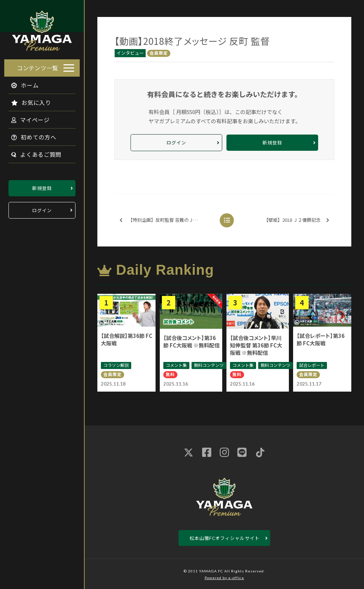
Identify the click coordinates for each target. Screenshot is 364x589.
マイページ (26, 118)
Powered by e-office (224, 578)
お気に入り (27, 100)
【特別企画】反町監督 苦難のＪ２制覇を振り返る (167, 220)
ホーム (21, 83)
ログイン (42, 208)
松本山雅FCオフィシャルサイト (225, 538)
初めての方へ (30, 135)
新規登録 (42, 186)
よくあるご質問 (32, 152)
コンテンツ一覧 (38, 66)
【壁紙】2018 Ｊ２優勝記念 (296, 220)
